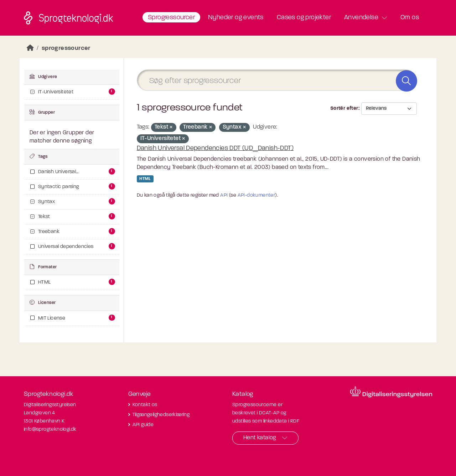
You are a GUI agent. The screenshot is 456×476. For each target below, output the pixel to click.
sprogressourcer (66, 48)
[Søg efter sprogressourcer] (277, 80)
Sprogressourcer (171, 18)
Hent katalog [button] (260, 438)
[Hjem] (30, 48)
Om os (410, 18)
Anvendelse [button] (361, 18)
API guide (143, 425)
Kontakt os (145, 405)
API (224, 195)
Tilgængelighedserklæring (161, 415)
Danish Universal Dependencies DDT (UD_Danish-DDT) (215, 148)
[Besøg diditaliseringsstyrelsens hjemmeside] (391, 392)
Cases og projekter (304, 18)
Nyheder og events (236, 18)
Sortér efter (344, 108)
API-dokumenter (256, 195)
